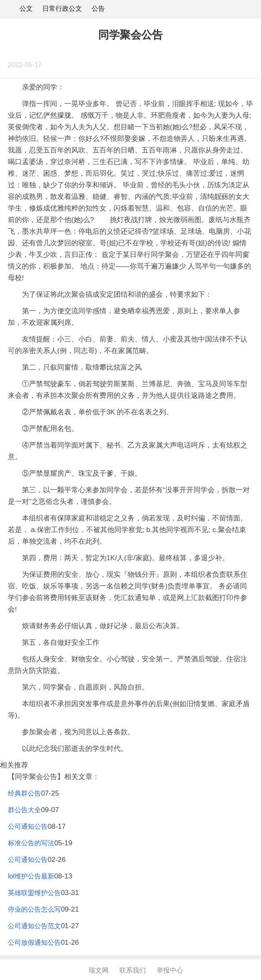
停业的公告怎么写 (34, 909)
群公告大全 (24, 810)
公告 (98, 8)
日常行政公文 (62, 8)
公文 (26, 8)
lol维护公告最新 (31, 876)
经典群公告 (24, 793)
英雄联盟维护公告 (34, 893)
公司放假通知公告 (34, 942)
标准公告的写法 (31, 843)
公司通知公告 (28, 826)
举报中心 (170, 970)
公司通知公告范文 (34, 926)
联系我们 (133, 970)
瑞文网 (99, 970)
